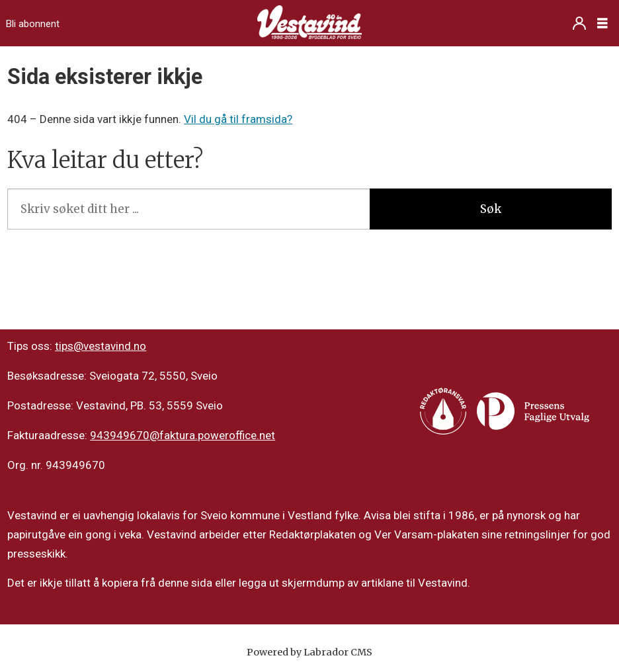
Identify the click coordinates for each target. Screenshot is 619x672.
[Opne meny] (602, 23)
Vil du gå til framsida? (238, 119)
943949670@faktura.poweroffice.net (183, 435)
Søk (491, 209)
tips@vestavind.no (101, 346)
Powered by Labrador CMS (309, 652)
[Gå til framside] (309, 23)
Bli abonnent (33, 24)
